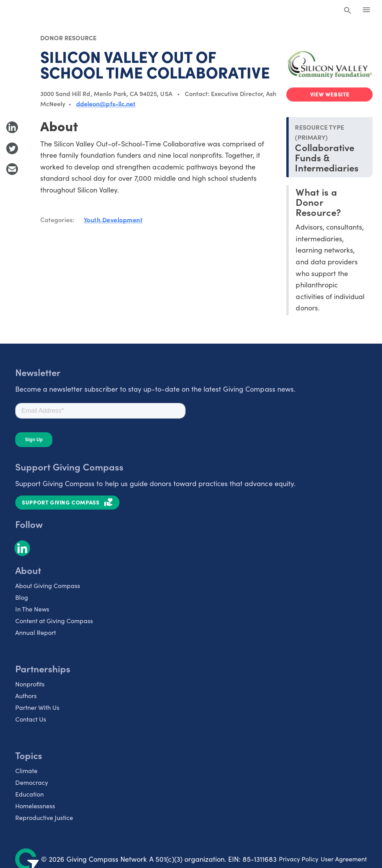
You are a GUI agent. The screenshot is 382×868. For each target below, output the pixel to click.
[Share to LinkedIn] (12, 127)
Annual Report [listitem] (36, 632)
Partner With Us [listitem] (37, 707)
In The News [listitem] (32, 609)
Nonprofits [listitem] (30, 684)
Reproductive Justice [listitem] (44, 817)
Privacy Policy (299, 859)
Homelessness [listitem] (35, 806)
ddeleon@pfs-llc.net (106, 103)
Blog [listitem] (22, 597)
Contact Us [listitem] (31, 719)
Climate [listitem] (26, 771)
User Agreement (344, 859)
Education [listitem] (29, 794)
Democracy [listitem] (32, 782)
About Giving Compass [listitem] (48, 585)
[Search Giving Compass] (348, 11)
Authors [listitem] (26, 696)
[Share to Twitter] (12, 148)
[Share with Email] (12, 169)
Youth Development (113, 219)
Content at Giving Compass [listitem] (54, 621)
